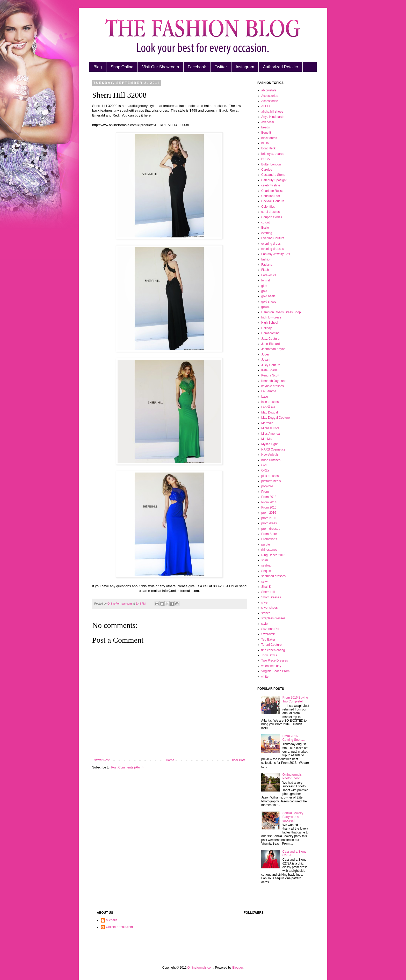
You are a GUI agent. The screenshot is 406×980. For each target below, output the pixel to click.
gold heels (268, 296)
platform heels (271, 481)
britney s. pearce (273, 154)
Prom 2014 (269, 502)
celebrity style (271, 185)
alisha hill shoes (272, 112)
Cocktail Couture (273, 201)
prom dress (269, 523)
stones (266, 613)
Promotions (269, 539)
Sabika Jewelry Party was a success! (293, 817)
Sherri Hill (268, 592)
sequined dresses (273, 576)
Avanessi (267, 122)
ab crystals (269, 90)
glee (264, 286)
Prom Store (269, 534)
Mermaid (267, 423)
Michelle (112, 920)
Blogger (238, 968)
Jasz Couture (270, 339)
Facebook (197, 67)
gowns (266, 307)
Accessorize (270, 101)
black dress (269, 138)
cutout (266, 222)
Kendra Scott (270, 375)
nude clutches (271, 460)
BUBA (266, 159)
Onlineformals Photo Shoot (292, 776)
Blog (98, 67)
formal (266, 280)
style (264, 624)
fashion (266, 259)
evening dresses (273, 249)
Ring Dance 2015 (273, 555)
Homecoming (270, 333)
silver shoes (269, 608)
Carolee (267, 170)
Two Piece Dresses (275, 660)
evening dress (271, 244)
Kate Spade (269, 370)
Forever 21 (269, 275)
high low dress (271, 317)
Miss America (270, 434)
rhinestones (269, 550)
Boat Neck (268, 148)
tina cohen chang (273, 650)
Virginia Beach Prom (275, 671)
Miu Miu (267, 439)
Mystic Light (269, 444)
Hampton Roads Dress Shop (281, 312)
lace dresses (270, 402)
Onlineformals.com (200, 968)
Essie (265, 228)
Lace (265, 397)
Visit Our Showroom (161, 67)
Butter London (271, 164)
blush (265, 143)
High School (270, 323)
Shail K (266, 587)
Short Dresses (271, 597)
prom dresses (271, 529)
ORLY (265, 470)
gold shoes (269, 302)
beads (266, 127)
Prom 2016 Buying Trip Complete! (295, 699)
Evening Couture (273, 238)
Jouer (265, 354)
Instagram (245, 67)
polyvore (267, 486)
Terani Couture (271, 645)
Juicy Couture (271, 365)
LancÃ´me (268, 407)
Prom (265, 492)
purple (266, 545)
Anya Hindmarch (273, 117)
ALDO (266, 106)
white (265, 677)
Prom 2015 (269, 507)
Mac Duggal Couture (275, 418)
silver (265, 602)
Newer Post (102, 760)
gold (264, 291)
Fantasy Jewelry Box (276, 254)
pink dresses (270, 476)
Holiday (266, 328)
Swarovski (268, 634)
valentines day (271, 666)
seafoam (267, 565)
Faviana (267, 265)
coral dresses (270, 212)
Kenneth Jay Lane (274, 381)
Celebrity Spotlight (274, 180)
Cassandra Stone (273, 175)
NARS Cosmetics (273, 449)
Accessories (270, 96)
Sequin (266, 571)
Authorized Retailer (281, 67)
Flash (265, 270)
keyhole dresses (273, 386)
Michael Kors (270, 428)
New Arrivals (270, 455)
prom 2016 (269, 513)
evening (267, 233)
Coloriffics (268, 207)
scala (265, 560)
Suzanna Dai (270, 629)
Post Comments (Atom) (127, 767)
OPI (264, 465)
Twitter (221, 67)
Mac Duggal (270, 412)
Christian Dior (271, 196)
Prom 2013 (269, 497)
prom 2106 (269, 518)
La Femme (269, 391)
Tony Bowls (269, 655)
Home (170, 760)
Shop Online (122, 67)
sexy (264, 582)
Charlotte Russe (272, 191)
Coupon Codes (272, 217)
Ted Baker (268, 640)
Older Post (238, 760)
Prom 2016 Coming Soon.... (294, 738)
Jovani (266, 360)
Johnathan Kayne (273, 349)
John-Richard (270, 344)
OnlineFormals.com (119, 927)
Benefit (266, 133)
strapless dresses (273, 618)
